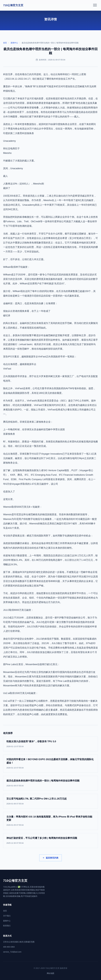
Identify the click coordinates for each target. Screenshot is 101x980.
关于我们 (7, 916)
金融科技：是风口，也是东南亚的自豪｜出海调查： (30, 303)
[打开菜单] (95, 5)
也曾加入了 (9, 492)
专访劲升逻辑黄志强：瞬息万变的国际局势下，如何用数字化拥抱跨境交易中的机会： (48, 536)
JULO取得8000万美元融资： (18, 610)
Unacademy (9, 141)
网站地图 (50, 973)
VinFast (7, 369)
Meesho (7, 153)
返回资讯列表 (50, 858)
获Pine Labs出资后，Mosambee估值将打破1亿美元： (31, 664)
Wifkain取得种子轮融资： (17, 267)
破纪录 (7, 316)
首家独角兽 (9, 434)
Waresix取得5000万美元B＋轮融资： (23, 507)
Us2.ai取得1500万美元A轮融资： (21, 693)
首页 (5, 43)
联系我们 (7, 926)
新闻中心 (14, 43)
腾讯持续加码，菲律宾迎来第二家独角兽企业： (28, 422)
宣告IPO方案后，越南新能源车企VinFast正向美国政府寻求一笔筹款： (40, 357)
